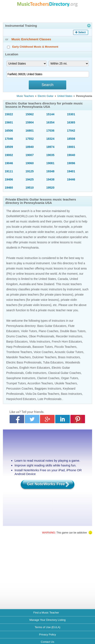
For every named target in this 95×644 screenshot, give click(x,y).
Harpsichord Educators (21, 399)
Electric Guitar (46, 96)
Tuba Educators (53, 362)
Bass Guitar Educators (52, 326)
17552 (30, 139)
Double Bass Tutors (73, 331)
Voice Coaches (43, 352)
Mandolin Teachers (18, 357)
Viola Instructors (40, 342)
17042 (71, 131)
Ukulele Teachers (66, 383)
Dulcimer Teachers (44, 357)
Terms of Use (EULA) (48, 627)
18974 (50, 147)
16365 (71, 122)
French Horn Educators (67, 342)
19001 (71, 147)
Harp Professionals (19, 347)
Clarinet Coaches (48, 378)
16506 (9, 131)
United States (65, 96)
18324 (50, 139)
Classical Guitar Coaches (64, 373)
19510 (30, 188)
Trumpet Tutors (16, 383)
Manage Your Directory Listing (47, 620)
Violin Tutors (29, 331)
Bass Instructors (71, 394)
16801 (30, 131)
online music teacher (20, 237)
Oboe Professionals (41, 336)
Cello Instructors (36, 373)
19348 (50, 171)
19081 (50, 163)
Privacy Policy (48, 634)
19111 (9, 171)
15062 (30, 114)
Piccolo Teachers (65, 347)
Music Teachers (25, 96)
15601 (9, 122)
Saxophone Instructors (21, 378)
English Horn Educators (35, 368)
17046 (9, 139)
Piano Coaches (48, 331)
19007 (30, 155)
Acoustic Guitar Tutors (69, 352)
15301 (71, 114)
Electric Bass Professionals (24, 362)
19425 (30, 179)
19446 (71, 179)
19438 (50, 179)
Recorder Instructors (69, 336)
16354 (50, 122)
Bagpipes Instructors (48, 389)
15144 (50, 114)
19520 (50, 188)
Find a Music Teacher (46, 613)
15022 (9, 114)
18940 (30, 147)
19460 (9, 188)
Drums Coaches (17, 336)
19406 (9, 179)
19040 (71, 155)
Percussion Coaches (20, 389)
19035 (50, 155)
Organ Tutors (70, 378)
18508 (71, 139)
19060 (30, 163)
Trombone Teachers (19, 352)
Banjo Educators (17, 342)
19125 (30, 171)
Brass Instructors (69, 357)
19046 (9, 163)
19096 (71, 163)
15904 (30, 122)
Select (82, 32)
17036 (50, 131)
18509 (9, 147)
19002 (9, 155)
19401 (71, 171)
